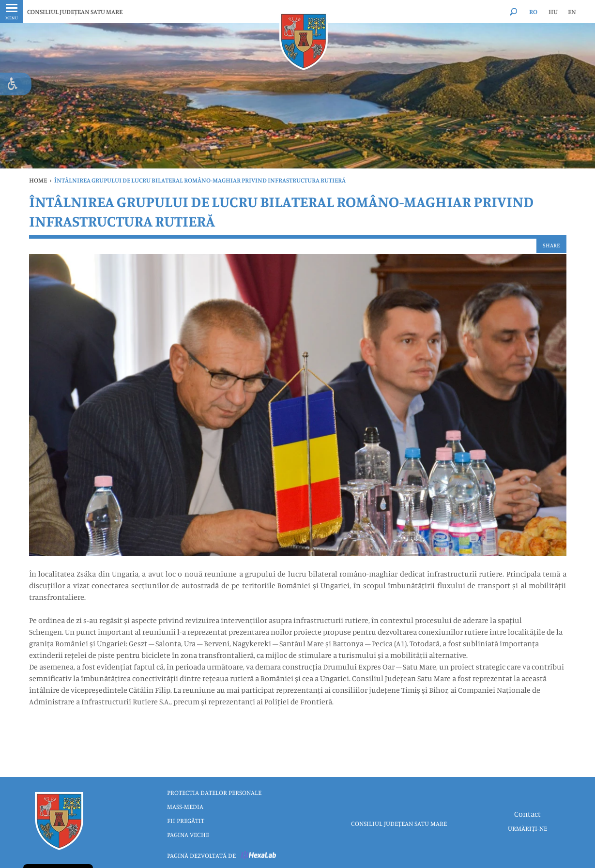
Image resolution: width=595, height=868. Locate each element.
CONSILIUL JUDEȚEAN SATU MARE (75, 12)
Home (38, 180)
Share (551, 245)
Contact (527, 814)
